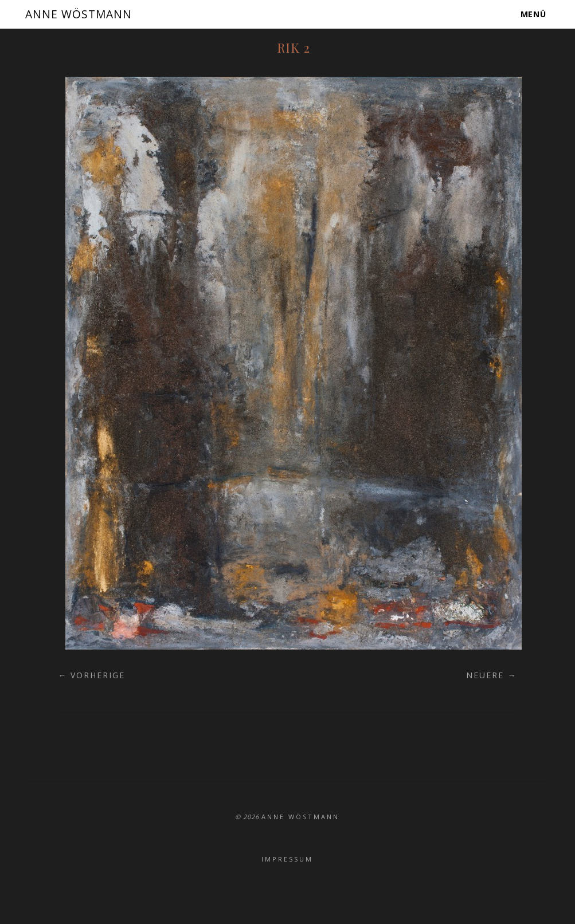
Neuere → (491, 675)
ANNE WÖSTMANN (82, 14)
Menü (534, 14)
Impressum (287, 859)
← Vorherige (91, 675)
